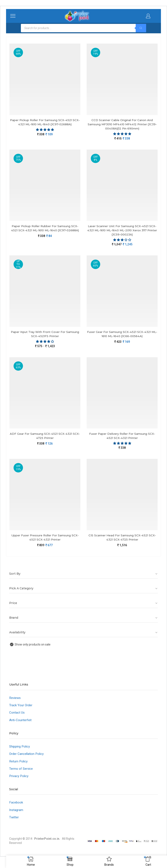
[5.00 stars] (122, 445)
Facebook (16, 808)
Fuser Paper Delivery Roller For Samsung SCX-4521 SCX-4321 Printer (122, 438)
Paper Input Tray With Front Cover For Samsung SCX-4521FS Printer (45, 336)
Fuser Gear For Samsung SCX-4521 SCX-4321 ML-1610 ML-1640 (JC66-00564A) (122, 336)
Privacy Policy (20, 781)
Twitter (14, 823)
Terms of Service (22, 773)
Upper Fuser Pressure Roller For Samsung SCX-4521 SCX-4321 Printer (45, 540)
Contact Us (17, 716)
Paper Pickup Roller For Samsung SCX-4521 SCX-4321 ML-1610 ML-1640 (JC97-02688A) (45, 122)
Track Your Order (21, 708)
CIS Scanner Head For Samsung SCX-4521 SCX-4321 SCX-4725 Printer (122, 540)
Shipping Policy (21, 750)
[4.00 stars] (45, 343)
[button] (45, 130)
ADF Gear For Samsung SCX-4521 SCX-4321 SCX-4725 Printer (45, 438)
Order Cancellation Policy (28, 758)
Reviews (16, 700)
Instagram (16, 815)
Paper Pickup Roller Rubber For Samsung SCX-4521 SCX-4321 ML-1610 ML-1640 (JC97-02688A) (45, 231)
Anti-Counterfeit (21, 724)
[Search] (141, 28)
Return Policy (19, 765)
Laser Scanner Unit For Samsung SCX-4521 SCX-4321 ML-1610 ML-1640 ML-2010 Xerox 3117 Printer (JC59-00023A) (122, 231)
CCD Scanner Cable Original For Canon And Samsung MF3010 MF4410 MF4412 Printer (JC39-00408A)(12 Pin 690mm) (122, 125)
